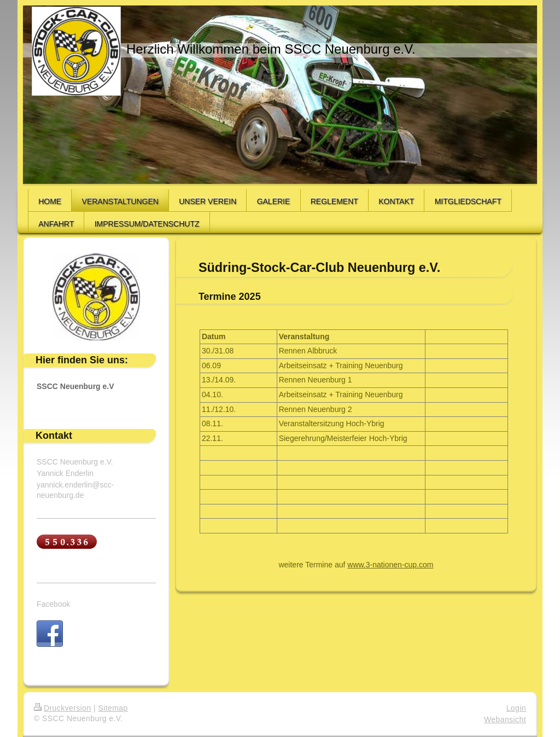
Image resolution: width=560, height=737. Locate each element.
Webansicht (505, 719)
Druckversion (63, 708)
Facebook (53, 604)
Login (516, 708)
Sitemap (113, 708)
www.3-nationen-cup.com (390, 565)
